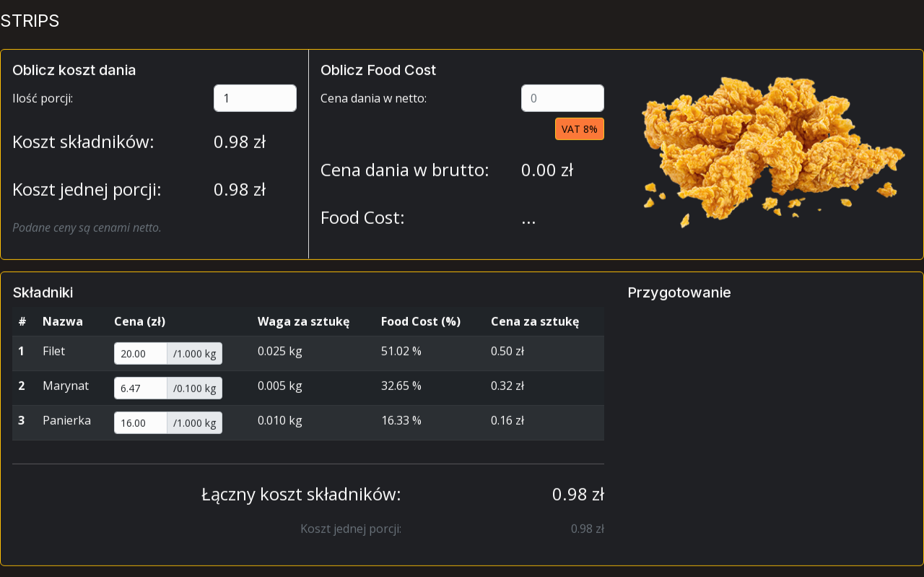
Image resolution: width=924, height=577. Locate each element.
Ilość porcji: (43, 105)
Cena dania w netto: (374, 105)
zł (240, 148)
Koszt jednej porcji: (87, 196)
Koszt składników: (83, 148)
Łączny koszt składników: (301, 501)
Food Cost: (363, 224)
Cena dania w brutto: (405, 177)
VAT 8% (580, 136)
